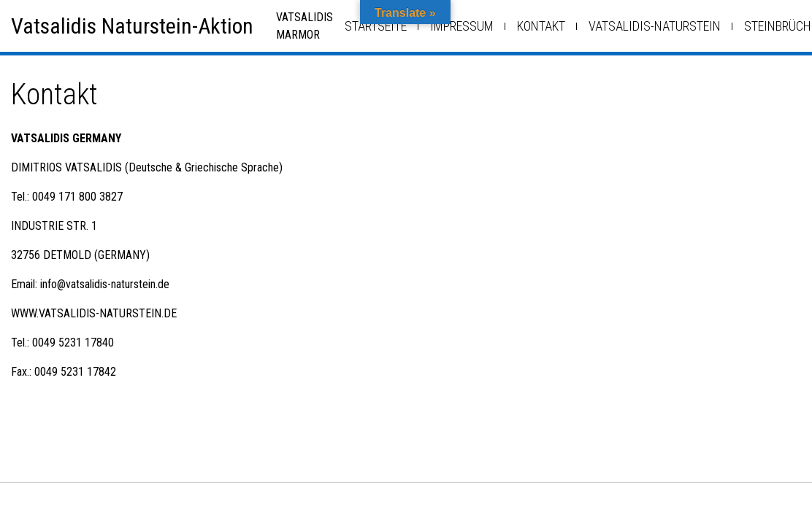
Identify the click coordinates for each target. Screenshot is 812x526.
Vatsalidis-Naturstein (655, 26)
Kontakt (541, 26)
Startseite (376, 26)
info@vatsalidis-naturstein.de (105, 284)
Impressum (462, 26)
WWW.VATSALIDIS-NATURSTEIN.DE (94, 313)
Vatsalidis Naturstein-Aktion (132, 26)
